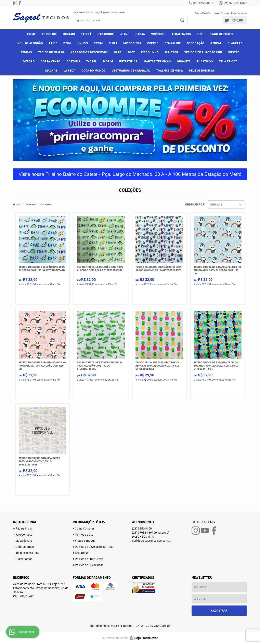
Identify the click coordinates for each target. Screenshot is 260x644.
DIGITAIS (69, 34)
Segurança (82, 553)
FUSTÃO (234, 52)
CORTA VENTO (51, 61)
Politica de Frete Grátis (89, 559)
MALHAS (51, 70)
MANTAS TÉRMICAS (157, 61)
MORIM (108, 61)
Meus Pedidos (203, 13)
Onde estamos (25, 547)
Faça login (101, 12)
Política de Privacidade (89, 565)
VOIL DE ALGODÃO (30, 43)
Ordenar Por (195, 204)
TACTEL (92, 61)
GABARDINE (106, 34)
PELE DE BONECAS (202, 70)
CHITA (113, 43)
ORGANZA (184, 61)
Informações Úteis (89, 522)
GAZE (118, 52)
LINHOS (82, 43)
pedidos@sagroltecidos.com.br (152, 541)
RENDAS (26, 52)
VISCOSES (158, 34)
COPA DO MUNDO (94, 70)
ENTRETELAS (128, 61)
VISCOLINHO (150, 52)
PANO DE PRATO (222, 34)
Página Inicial (24, 528)
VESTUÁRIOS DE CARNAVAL (131, 70)
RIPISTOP (172, 52)
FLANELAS (235, 43)
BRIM (67, 43)
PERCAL (216, 43)
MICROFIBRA (132, 43)
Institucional (25, 522)
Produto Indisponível (43, 431)
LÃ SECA (70, 70)
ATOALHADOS (181, 34)
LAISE (53, 43)
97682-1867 (235, 3)
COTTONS (74, 61)
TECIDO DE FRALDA (51, 52)
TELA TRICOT (228, 61)
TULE (201, 34)
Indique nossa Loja (27, 553)
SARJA (140, 34)
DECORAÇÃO (196, 43)
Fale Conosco (239, 13)
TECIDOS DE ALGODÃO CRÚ (203, 52)
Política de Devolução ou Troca (94, 547)
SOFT (131, 52)
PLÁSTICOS (205, 61)
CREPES (153, 43)
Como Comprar (85, 528)
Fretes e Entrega (85, 541)
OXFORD (29, 61)
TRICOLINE (49, 34)
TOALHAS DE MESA (170, 70)
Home (31, 34)
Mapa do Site (24, 541)
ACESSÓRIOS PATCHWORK (89, 52)
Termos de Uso (84, 534)
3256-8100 (204, 3)
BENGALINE (173, 43)
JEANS (125, 34)
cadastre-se (118, 12)
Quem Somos (221, 13)
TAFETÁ (86, 34)
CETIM (98, 43)
